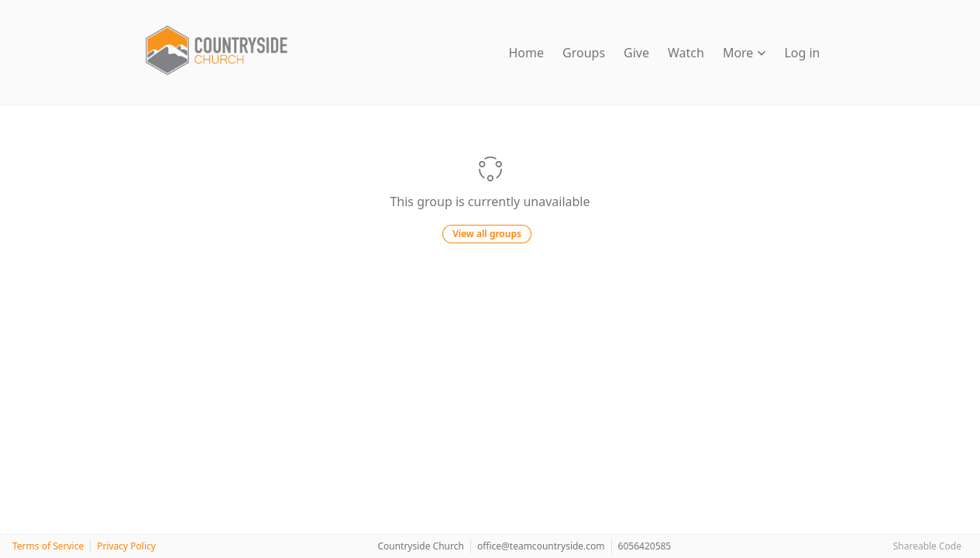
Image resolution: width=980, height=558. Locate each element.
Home (527, 53)
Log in (802, 53)
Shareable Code (927, 546)
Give (636, 53)
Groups (584, 53)
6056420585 (645, 546)
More (744, 53)
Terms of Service (48, 546)
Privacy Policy (126, 546)
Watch (686, 53)
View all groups (487, 234)
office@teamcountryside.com (541, 546)
